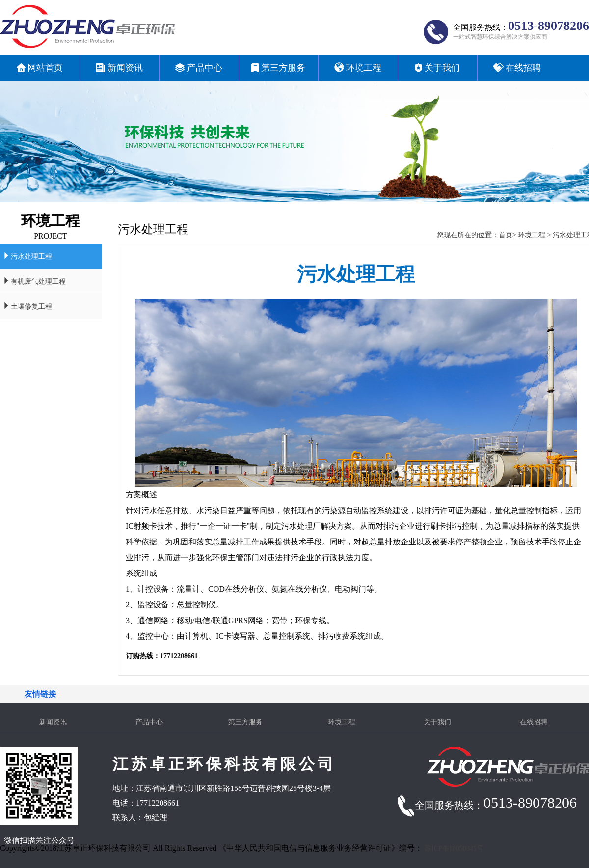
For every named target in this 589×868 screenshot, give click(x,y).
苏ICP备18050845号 (454, 849)
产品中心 (149, 722)
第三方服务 (245, 722)
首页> (521, 235)
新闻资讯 (53, 722)
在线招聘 (534, 722)
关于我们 (437, 722)
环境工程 (546, 235)
